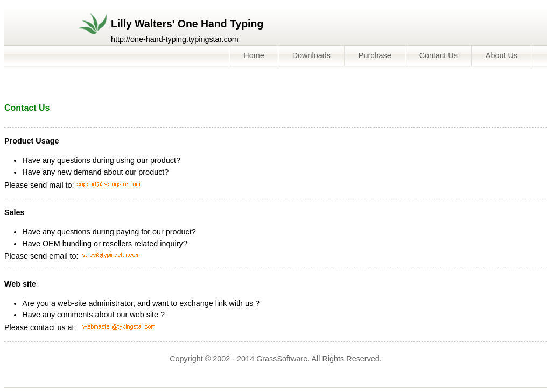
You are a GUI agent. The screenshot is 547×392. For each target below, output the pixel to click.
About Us (502, 55)
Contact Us (439, 55)
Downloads (311, 55)
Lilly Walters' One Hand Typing (187, 24)
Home (254, 55)
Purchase (375, 55)
